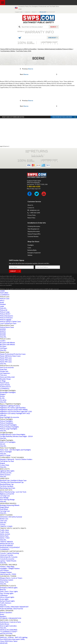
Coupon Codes (19, 12)
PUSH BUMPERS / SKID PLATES (11, 609)
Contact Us (27, 12)
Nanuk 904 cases (6, 360)
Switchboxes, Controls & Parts (10, 622)
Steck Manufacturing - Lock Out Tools (13, 492)
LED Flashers (4, 570)
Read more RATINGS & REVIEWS (62, 117)
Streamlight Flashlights (8, 392)
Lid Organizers (5, 373)
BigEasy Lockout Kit (7, 494)
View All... (3, 308)
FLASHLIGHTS (5, 387)
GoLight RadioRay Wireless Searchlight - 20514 (16, 436)
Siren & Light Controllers (8, 626)
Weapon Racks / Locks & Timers (11, 578)
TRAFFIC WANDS (6, 542)
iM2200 (3, 335)
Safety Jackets (5, 534)
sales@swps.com (35, 210)
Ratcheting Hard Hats (8, 488)
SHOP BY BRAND (6, 545)
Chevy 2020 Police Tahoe (9, 641)
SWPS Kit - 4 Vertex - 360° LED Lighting (14, 637)
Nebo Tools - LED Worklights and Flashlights (15, 450)
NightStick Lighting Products (10, 406)
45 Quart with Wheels (7, 343)
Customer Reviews (33, 236)
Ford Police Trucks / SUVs (24, 51)
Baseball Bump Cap (7, 484)
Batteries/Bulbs (32, 250)
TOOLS (3, 524)
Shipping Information (34, 231)
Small (2, 302)
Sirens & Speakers (6, 612)
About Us (34, 12)
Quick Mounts (5, 385)
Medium (3, 304)
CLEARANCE (5, 295)
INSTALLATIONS (6, 633)
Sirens (2, 614)
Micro (2, 300)
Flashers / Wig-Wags (7, 566)
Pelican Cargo (5, 312)
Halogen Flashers (6, 572)
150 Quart (4, 348)
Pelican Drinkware (6, 318)
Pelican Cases (5, 298)
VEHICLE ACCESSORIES (9, 630)
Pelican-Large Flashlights (9, 429)
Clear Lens (4, 521)
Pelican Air (4, 310)
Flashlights (31, 245)
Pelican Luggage (6, 320)
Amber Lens (4, 519)
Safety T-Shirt (5, 538)
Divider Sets (4, 371)
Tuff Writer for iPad (7, 461)
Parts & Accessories (7, 367)
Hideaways (4, 595)
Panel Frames (5, 383)
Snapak (3, 463)
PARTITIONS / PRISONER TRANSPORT (14, 607)
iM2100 (3, 333)
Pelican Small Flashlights (8, 425)
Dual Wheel (4, 509)
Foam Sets (4, 369)
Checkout (52, 38)
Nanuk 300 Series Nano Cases (10, 356)
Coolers (3, 341)
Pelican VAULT (5, 314)
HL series (3, 400)
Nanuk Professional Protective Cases (13, 354)
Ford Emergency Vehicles (8, 51)
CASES (2, 291)
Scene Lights (4, 599)
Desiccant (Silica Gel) (7, 377)
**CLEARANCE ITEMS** (9, 632)
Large (2, 306)
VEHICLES (4, 643)
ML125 (3, 444)
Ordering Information (34, 226)
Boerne (28, 69)
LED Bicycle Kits (6, 473)
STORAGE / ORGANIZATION (11, 618)
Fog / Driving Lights (7, 593)
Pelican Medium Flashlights (9, 427)
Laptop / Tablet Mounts (8, 561)
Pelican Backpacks (7, 316)
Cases (29, 248)
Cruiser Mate (5, 465)
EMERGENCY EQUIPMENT (10, 547)
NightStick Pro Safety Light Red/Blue (13, 408)
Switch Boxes (5, 624)
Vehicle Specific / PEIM (8, 574)
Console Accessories (7, 559)
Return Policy (31, 218)
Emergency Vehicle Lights (9, 588)
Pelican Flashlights (6, 421)
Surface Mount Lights (7, 601)
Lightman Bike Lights (7, 471)
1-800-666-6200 (35, 213)
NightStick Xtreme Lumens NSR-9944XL (14, 410)
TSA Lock (3, 375)
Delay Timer (4, 582)
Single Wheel (4, 507)
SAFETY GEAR (5, 455)
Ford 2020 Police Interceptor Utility (12, 639)
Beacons (3, 589)
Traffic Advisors (6, 603)
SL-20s (2, 398)
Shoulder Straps (5, 379)
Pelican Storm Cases (7, 327)
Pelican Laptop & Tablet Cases (10, 321)
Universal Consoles (7, 555)
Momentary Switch (7, 580)
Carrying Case (5, 496)
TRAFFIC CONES (6, 526)
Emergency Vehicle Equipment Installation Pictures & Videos (55, 49)
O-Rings (3, 381)
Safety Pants (4, 536)
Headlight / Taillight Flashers (10, 568)
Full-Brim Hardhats (7, 486)
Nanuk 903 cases (6, 358)
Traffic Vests (4, 530)
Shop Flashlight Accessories (10, 417)
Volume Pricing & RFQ (34, 234)
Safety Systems (5, 475)
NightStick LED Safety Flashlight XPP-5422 (15, 413)
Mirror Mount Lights (7, 597)
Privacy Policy (32, 215)
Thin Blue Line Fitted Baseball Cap (12, 482)
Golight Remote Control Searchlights (13, 434)
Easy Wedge (4, 498)
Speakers (3, 616)
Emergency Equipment (34, 253)
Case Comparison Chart (8, 323)
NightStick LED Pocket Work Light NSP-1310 (16, 411)
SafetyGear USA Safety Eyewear (11, 517)
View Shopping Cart (33, 229)
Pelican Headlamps (7, 423)
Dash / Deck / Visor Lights (9, 591)
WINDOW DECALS (7, 544)
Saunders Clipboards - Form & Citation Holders (16, 459)
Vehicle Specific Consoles (9, 557)
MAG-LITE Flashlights (8, 442)
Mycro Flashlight (6, 452)
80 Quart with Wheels (7, 344)
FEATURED (4, 293)
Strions (2, 396)
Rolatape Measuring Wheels (10, 505)
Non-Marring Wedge (7, 499)
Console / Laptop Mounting (9, 553)
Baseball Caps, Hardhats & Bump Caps (13, 480)
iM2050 (3, 329)
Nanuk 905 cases (6, 362)
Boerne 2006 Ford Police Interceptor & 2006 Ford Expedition (19, 49)
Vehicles (30, 255)
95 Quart (3, 346)
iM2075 (3, 331)
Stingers (3, 394)
